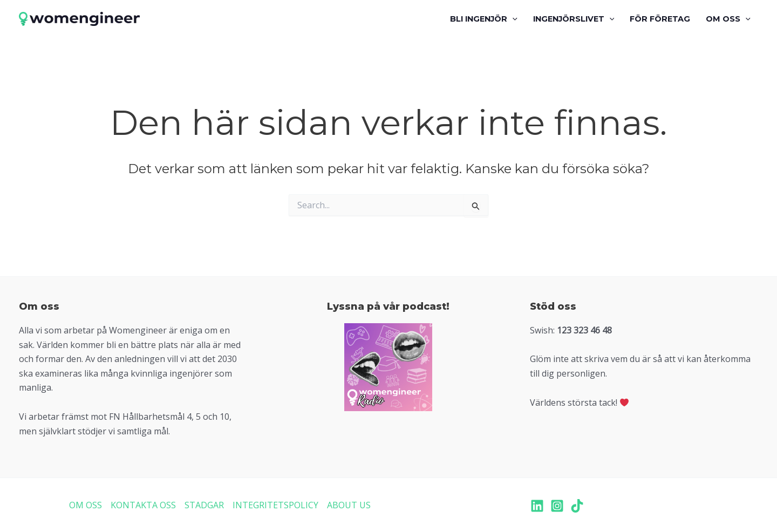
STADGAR (204, 505)
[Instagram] (557, 506)
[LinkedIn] (537, 506)
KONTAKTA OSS (143, 505)
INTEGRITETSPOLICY (275, 505)
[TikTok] (577, 506)
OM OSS (86, 505)
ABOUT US (349, 505)
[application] (512, 19)
